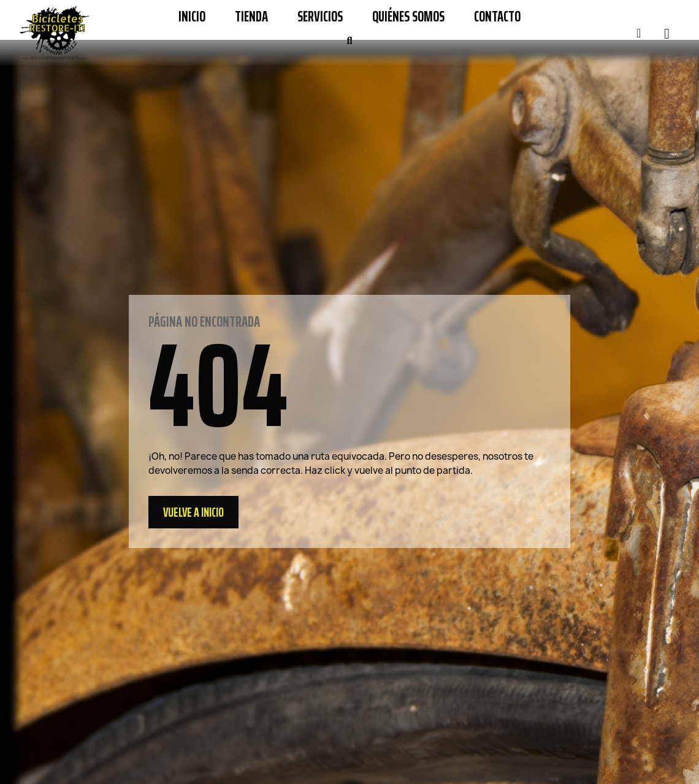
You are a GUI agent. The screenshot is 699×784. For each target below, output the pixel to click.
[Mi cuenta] (639, 33)
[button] (349, 41)
